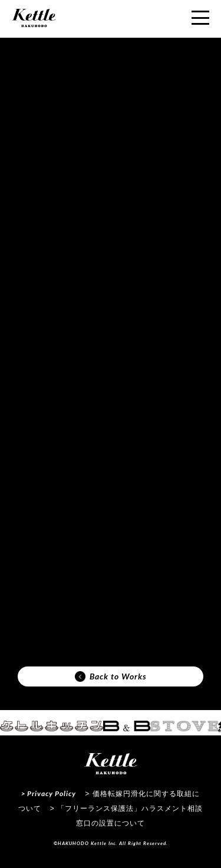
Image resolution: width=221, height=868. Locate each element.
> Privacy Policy (49, 793)
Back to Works (111, 676)
